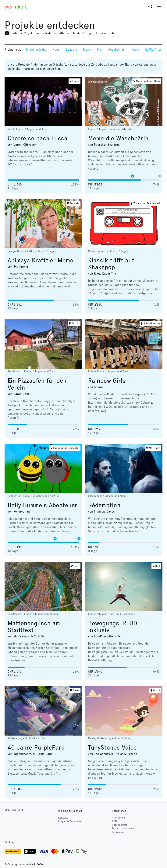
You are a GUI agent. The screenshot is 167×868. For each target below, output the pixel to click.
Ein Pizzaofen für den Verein (37, 384)
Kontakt (63, 818)
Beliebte (71, 50)
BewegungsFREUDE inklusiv (114, 627)
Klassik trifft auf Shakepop (111, 264)
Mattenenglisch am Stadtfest (34, 627)
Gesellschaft (117, 50)
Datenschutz (120, 825)
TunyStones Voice (112, 748)
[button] (151, 7)
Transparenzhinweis (124, 828)
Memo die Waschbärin (118, 138)
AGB (114, 821)
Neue (56, 50)
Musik (87, 50)
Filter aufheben (107, 33)
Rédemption (104, 505)
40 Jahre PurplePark (36, 748)
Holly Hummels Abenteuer (42, 505)
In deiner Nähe (36, 50)
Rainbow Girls (107, 381)
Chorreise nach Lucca (37, 138)
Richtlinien (118, 818)
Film (100, 50)
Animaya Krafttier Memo (41, 260)
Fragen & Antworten (70, 821)
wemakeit (15, 809)
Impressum (118, 832)
